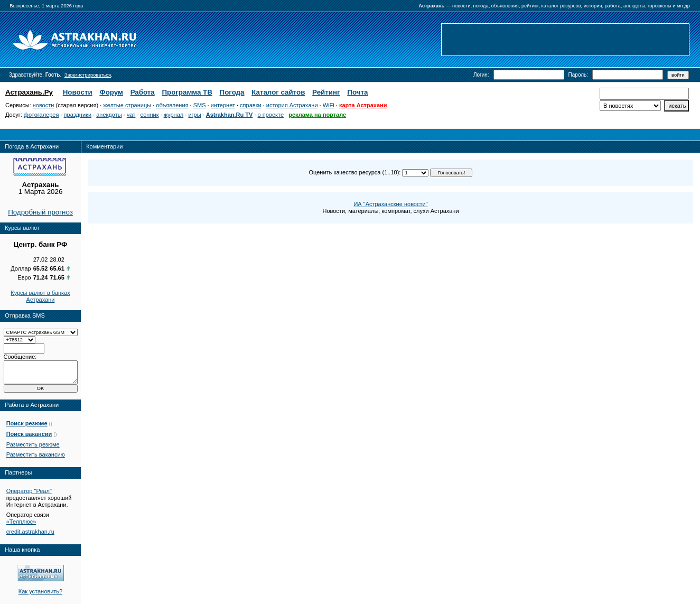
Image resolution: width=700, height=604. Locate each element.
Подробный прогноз (40, 212)
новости (44, 105)
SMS (200, 105)
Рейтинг (326, 92)
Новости (78, 92)
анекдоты (109, 115)
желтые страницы (127, 105)
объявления (172, 105)
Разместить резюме (33, 444)
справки (251, 105)
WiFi (329, 105)
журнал (174, 115)
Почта (357, 92)
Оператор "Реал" (29, 491)
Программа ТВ (187, 92)
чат (131, 115)
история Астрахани (292, 105)
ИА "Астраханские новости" (390, 204)
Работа (143, 92)
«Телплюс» (21, 522)
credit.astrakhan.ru (30, 532)
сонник (150, 115)
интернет (223, 105)
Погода (232, 92)
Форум (111, 92)
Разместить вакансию (36, 454)
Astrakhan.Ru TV (230, 115)
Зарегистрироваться (88, 75)
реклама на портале (317, 115)
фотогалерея (41, 115)
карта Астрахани (363, 105)
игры (194, 115)
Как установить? (40, 591)
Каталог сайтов (278, 92)
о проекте (271, 115)
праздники (78, 115)
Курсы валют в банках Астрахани (40, 296)
